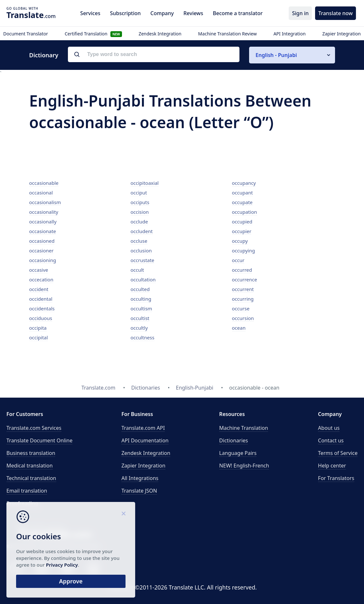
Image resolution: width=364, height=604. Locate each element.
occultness (143, 337)
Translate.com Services (34, 428)
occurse (241, 308)
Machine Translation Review (228, 34)
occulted (140, 289)
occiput (139, 193)
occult (137, 270)
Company (162, 13)
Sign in (300, 13)
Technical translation (31, 478)
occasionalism (45, 202)
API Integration (290, 34)
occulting (141, 299)
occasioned (42, 241)
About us (329, 428)
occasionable (44, 183)
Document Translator (26, 34)
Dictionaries (233, 440)
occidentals (42, 308)
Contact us (331, 440)
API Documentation (145, 440)
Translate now (336, 13)
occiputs (140, 202)
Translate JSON (139, 491)
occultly (139, 328)
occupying (244, 250)
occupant (243, 193)
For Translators (336, 478)
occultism (141, 308)
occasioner (42, 250)
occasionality (44, 212)
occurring (243, 299)
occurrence (245, 279)
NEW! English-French (244, 466)
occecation (41, 279)
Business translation (31, 453)
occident (39, 289)
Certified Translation (93, 34)
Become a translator (238, 13)
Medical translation (30, 466)
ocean (239, 328)
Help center (332, 466)
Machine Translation (244, 428)
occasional (41, 193)
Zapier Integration (341, 34)
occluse (139, 241)
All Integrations (140, 478)
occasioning (43, 260)
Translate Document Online (39, 440)
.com (31, 15)
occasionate (43, 231)
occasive (39, 270)
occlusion (141, 250)
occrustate (143, 260)
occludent (142, 231)
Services (90, 13)
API (143, 428)
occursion (243, 318)
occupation (245, 212)
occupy (240, 241)
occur (238, 260)
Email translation (27, 491)
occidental (41, 299)
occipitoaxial (145, 183)
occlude (139, 222)
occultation (143, 279)
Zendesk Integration (160, 34)
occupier (242, 231)
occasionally (43, 222)
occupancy (244, 183)
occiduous (41, 318)
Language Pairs (238, 453)
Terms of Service (338, 453)
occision (140, 212)
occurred (242, 270)
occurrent (243, 289)
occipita (38, 328)
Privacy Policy (62, 565)
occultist (140, 318)
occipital (39, 337)
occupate (242, 202)
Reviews (193, 13)
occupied (242, 222)
